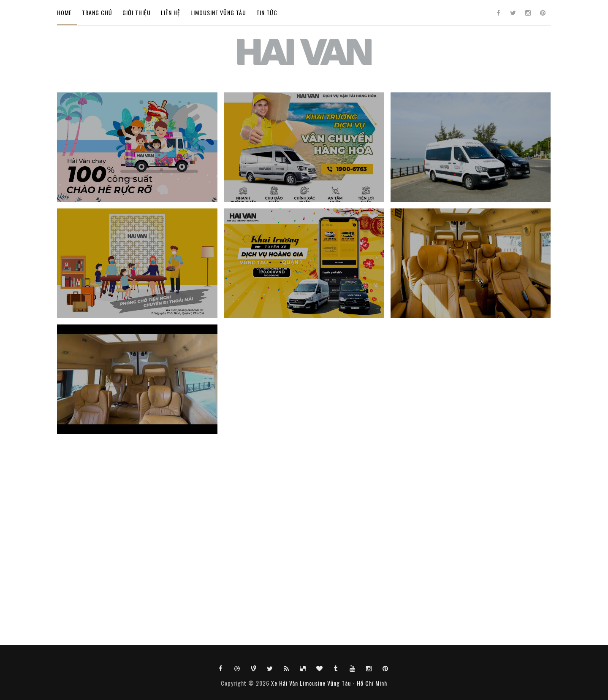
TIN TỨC (267, 12)
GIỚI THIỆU (137, 12)
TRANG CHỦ (97, 12)
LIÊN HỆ (171, 12)
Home (64, 12)
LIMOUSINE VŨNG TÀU (218, 12)
